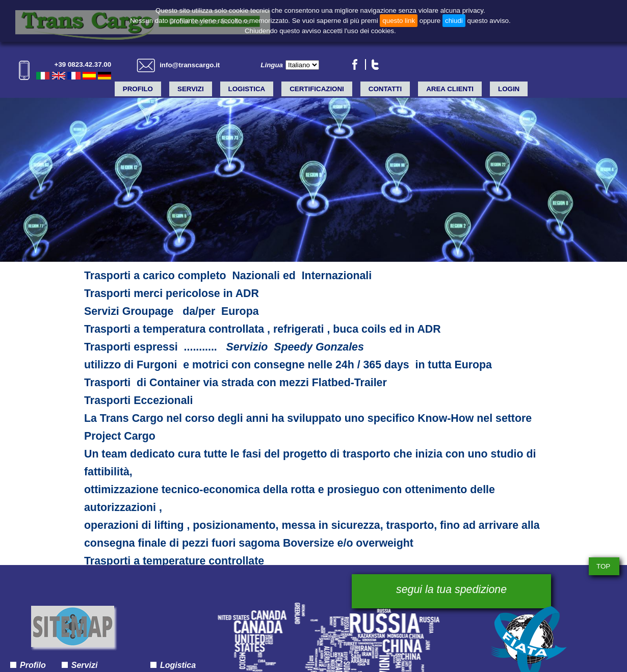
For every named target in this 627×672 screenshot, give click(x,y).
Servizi (191, 89)
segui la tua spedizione (451, 589)
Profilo (138, 89)
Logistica (247, 89)
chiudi (454, 21)
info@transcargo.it (190, 65)
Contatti (385, 89)
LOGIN (509, 89)
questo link (399, 21)
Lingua (272, 65)
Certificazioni (317, 89)
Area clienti (450, 89)
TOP (603, 566)
